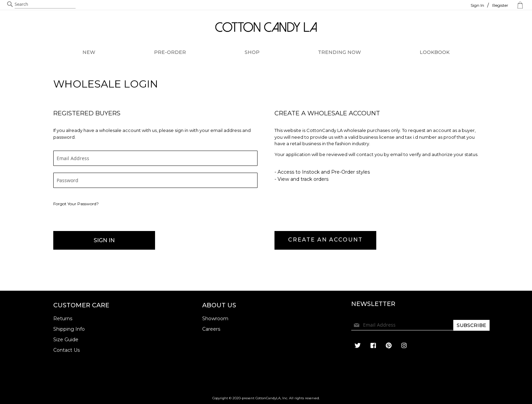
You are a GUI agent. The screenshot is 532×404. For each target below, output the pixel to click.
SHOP (252, 52)
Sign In (477, 5)
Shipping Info (69, 329)
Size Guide (66, 340)
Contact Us (66, 350)
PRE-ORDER (170, 52)
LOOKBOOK (435, 52)
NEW (89, 52)
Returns (63, 319)
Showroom (215, 319)
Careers (211, 329)
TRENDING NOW (339, 52)
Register (500, 5)
